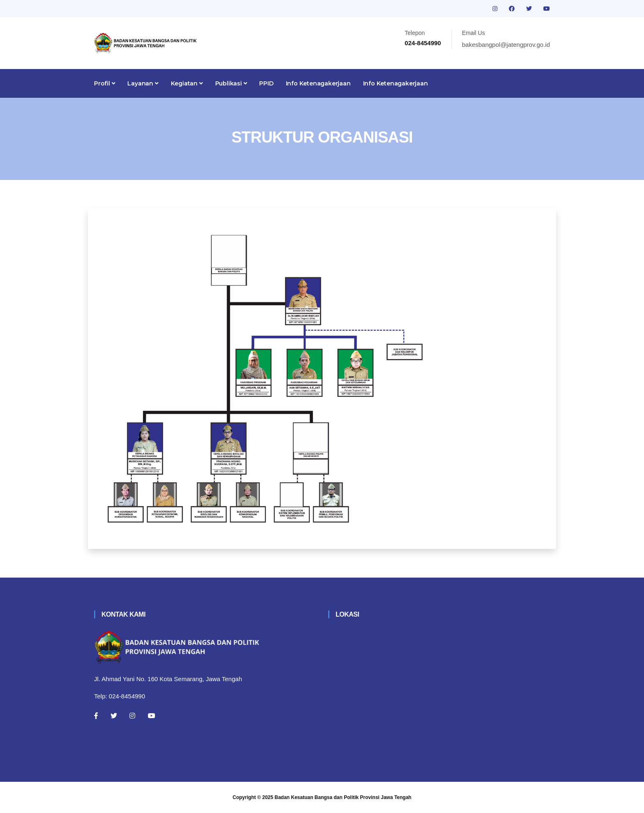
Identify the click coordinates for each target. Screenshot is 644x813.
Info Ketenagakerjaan (318, 83)
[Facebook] (96, 716)
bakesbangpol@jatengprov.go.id (506, 45)
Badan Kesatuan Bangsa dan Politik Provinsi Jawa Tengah (343, 797)
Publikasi (231, 83)
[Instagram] (132, 716)
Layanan (143, 83)
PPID (266, 83)
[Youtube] (152, 716)
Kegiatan (187, 83)
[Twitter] (114, 716)
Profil (105, 83)
